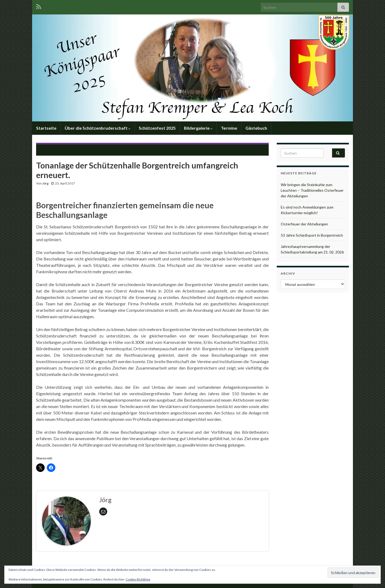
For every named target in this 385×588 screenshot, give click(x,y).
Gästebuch (256, 128)
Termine (229, 128)
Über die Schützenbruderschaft (98, 128)
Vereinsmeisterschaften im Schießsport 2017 (83, 149)
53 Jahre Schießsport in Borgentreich (312, 235)
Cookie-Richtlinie (138, 579)
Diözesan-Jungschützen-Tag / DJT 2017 (226, 149)
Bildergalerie (198, 128)
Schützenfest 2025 (157, 128)
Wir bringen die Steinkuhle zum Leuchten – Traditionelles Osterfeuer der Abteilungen (312, 190)
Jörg (45, 183)
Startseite (46, 128)
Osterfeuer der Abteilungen (304, 224)
